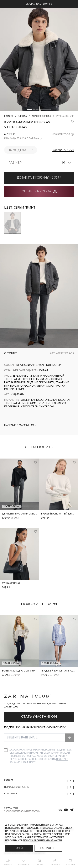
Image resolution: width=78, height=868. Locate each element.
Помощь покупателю (39, 787)
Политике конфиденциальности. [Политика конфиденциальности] (43, 841)
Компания (39, 794)
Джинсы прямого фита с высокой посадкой (28, 514)
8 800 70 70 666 (11, 808)
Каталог (39, 781)
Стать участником (39, 717)
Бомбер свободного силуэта (19, 671)
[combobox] (39, 163)
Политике (62, 759)
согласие (20, 750)
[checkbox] (6, 750)
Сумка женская (11, 583)
